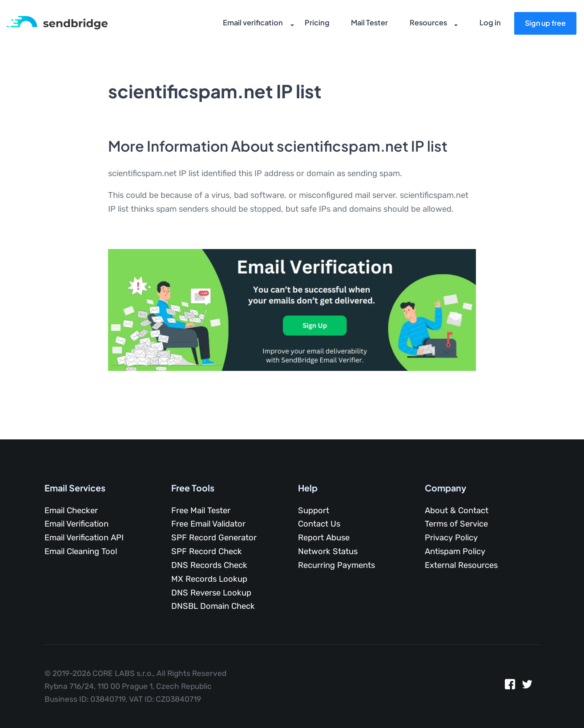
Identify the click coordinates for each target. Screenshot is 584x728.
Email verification (247, 24)
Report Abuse (324, 538)
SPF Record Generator (214, 538)
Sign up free (543, 24)
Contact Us (319, 524)
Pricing (311, 24)
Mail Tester (363, 24)
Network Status (328, 551)
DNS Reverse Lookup (211, 593)
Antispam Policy (455, 551)
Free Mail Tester (201, 511)
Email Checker (71, 511)
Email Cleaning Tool (81, 551)
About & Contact (457, 511)
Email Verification (77, 524)
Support (314, 511)
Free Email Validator (208, 524)
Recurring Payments (336, 565)
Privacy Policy (451, 538)
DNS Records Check (209, 565)
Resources (422, 24)
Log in (488, 24)
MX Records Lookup (209, 579)
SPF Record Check (207, 551)
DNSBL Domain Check (213, 606)
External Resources (461, 565)
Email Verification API (84, 538)
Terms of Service (456, 524)
